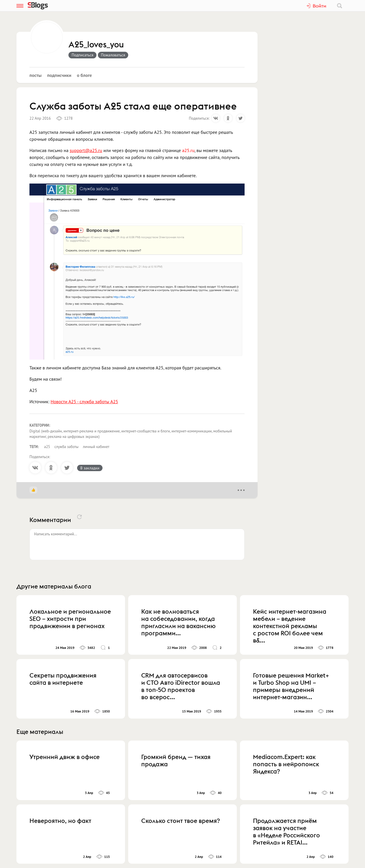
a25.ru (188, 150)
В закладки (90, 468)
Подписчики (59, 75)
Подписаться (82, 55)
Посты (36, 75)
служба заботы (66, 447)
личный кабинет (96, 447)
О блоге (84, 75)
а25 (47, 447)
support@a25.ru (86, 150)
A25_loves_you (96, 45)
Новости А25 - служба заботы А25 (84, 401)
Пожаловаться (113, 55)
